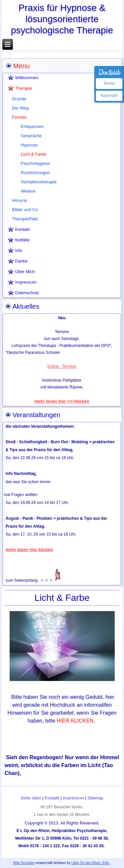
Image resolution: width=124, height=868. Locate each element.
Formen (19, 117)
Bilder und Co (25, 210)
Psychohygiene (35, 163)
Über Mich (25, 272)
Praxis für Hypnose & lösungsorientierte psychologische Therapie (62, 19)
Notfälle (22, 240)
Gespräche (31, 136)
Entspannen (32, 126)
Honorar (20, 200)
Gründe (19, 99)
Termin (109, 83)
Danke (21, 261)
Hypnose (29, 145)
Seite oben (31, 798)
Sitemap (96, 798)
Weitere (28, 191)
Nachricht (109, 96)
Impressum (26, 282)
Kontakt (22, 229)
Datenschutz (27, 293)
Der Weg (20, 108)
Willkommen (27, 78)
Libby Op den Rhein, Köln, (91, 863)
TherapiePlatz (25, 219)
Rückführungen (35, 173)
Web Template (24, 863)
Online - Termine (62, 366)
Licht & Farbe (34, 154)
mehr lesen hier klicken (29, 550)
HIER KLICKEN (75, 721)
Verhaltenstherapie (39, 182)
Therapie (24, 88)
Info (19, 250)
